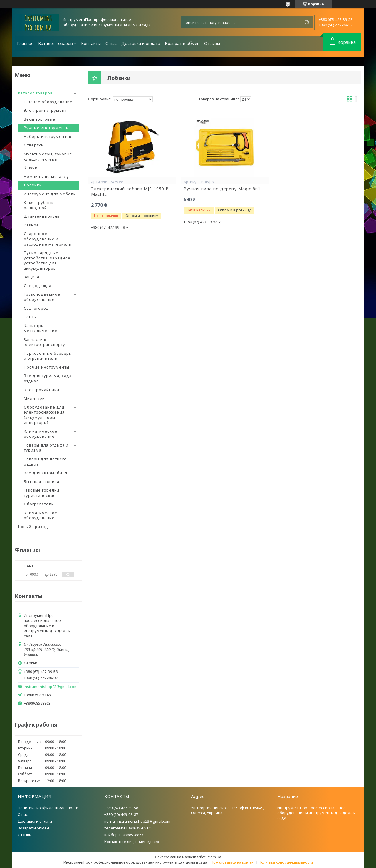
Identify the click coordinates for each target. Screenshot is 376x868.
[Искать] (307, 22)
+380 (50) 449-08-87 (121, 814)
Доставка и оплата (141, 43)
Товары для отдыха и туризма (46, 448)
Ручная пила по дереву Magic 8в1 (222, 189)
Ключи (31, 168)
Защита (32, 277)
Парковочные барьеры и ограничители (48, 356)
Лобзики (33, 185)
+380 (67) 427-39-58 (121, 808)
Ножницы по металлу (46, 176)
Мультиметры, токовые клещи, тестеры (48, 156)
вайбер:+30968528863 (124, 835)
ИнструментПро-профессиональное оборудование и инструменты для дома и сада (317, 813)
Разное (31, 225)
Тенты (30, 317)
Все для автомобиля (46, 473)
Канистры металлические (41, 328)
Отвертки (34, 145)
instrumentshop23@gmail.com (51, 687)
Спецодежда (38, 286)
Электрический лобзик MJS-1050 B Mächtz (130, 192)
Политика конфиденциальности (48, 808)
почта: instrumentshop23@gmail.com (137, 821)
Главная (25, 43)
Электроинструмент (45, 110)
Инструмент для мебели (50, 194)
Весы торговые (40, 119)
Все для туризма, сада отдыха (48, 378)
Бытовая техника (42, 482)
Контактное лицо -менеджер (132, 842)
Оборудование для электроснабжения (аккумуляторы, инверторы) (44, 415)
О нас (111, 43)
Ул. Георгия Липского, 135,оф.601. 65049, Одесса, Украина (228, 810)
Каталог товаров (56, 43)
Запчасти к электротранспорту (45, 342)
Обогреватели (39, 504)
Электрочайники (42, 390)
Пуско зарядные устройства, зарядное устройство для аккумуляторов (47, 260)
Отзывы (212, 43)
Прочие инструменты (47, 367)
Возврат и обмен (182, 43)
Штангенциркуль (42, 216)
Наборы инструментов (48, 136)
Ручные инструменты (46, 128)
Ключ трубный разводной (39, 205)
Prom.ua (214, 857)
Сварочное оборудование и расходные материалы (48, 239)
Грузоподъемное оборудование (42, 297)
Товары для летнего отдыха (45, 462)
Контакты (91, 43)
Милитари (34, 398)
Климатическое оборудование (41, 434)
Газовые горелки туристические (42, 493)
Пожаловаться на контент (233, 862)
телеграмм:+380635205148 (128, 828)
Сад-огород (36, 308)
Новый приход (33, 527)
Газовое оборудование (48, 102)
